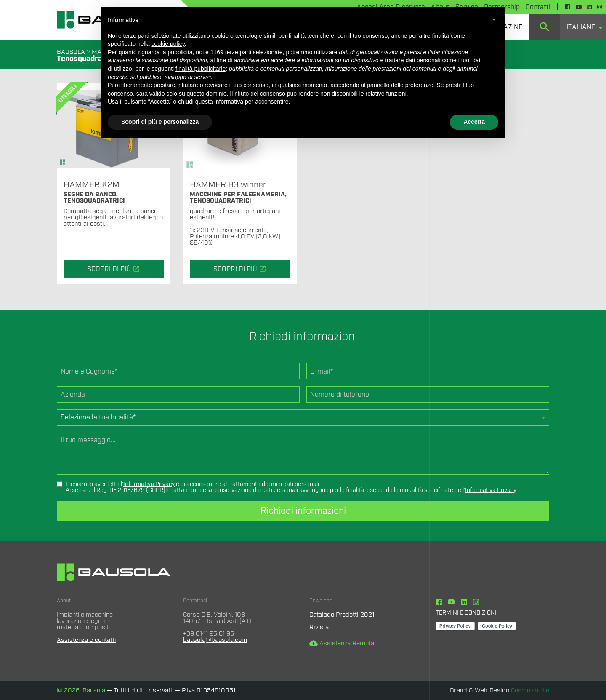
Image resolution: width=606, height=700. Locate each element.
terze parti (238, 52)
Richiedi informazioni (303, 511)
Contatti (538, 7)
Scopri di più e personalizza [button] (160, 122)
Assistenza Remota (342, 643)
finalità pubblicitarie (201, 69)
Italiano (581, 27)
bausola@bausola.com (215, 640)
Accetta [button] (474, 122)
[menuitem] (545, 27)
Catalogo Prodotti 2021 (342, 615)
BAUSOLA (71, 52)
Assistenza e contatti (86, 640)
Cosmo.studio (530, 691)
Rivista (319, 627)
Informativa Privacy (149, 484)
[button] (494, 20)
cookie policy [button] (168, 44)
